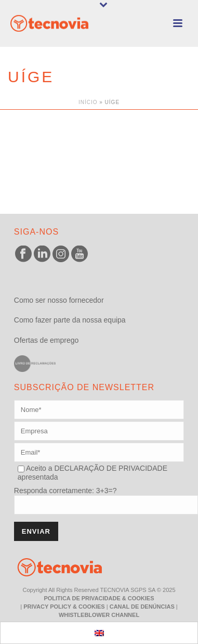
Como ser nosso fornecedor (59, 300)
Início (88, 102)
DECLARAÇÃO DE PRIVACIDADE (110, 468)
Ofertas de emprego (47, 340)
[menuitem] (99, 633)
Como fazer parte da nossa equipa (70, 320)
